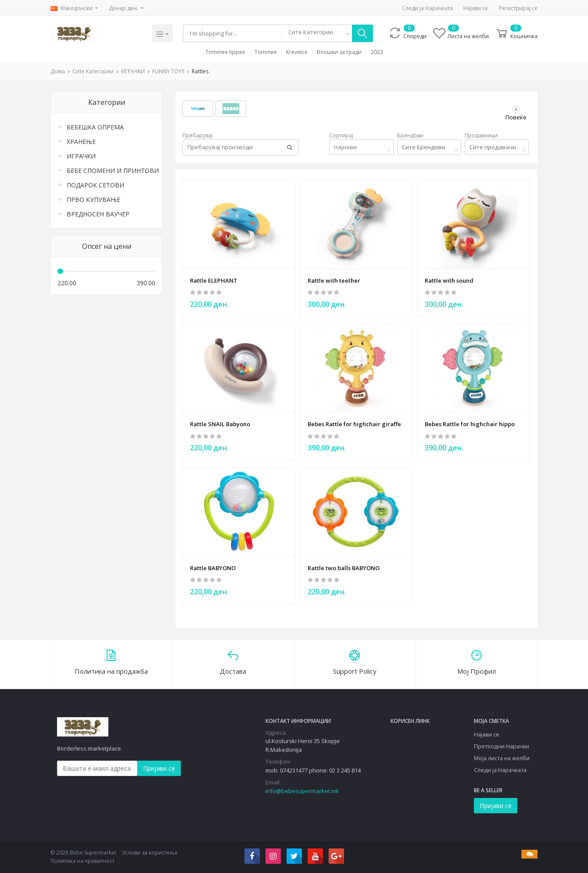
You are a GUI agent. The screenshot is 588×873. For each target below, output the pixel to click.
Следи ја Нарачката (427, 8)
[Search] (233, 33)
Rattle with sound (449, 280)
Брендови (410, 135)
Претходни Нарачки (502, 746)
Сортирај (341, 135)
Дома (58, 71)
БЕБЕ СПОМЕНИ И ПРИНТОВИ (111, 171)
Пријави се (159, 768)
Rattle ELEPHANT (214, 280)
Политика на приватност (82, 861)
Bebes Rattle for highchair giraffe (354, 424)
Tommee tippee (225, 52)
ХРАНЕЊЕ (81, 142)
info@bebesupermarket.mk (302, 790)
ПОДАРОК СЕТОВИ (95, 185)
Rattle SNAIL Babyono (220, 424)
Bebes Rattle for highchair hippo (470, 424)
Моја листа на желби (502, 758)
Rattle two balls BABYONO (344, 567)
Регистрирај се (518, 8)
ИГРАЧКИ (133, 71)
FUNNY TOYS (168, 71)
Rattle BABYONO (213, 567)
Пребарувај (197, 135)
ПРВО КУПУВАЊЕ (93, 199)
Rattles (200, 71)
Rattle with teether (334, 280)
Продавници (481, 135)
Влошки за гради (339, 52)
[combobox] (317, 33)
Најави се (476, 8)
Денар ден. (124, 8)
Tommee (266, 52)
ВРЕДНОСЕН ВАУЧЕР (98, 214)
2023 (377, 52)
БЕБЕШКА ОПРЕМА (95, 127)
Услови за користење (150, 852)
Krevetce (297, 52)
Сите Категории (93, 71)
